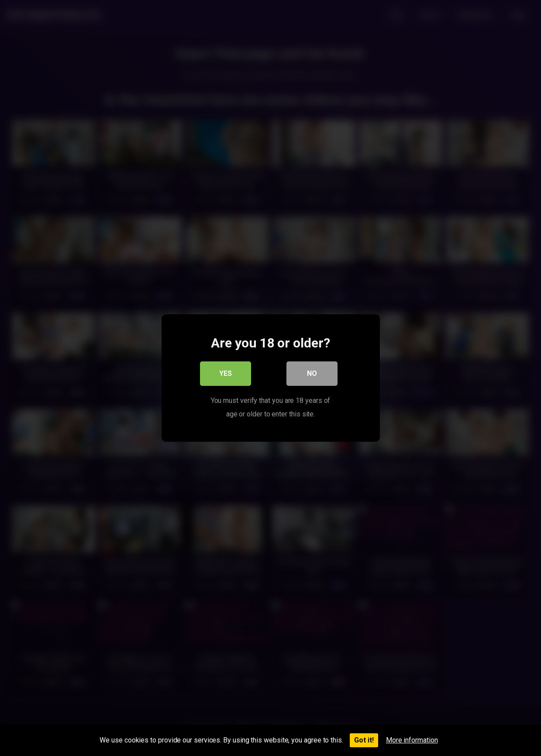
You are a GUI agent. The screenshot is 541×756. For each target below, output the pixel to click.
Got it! (364, 740)
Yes (226, 374)
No (312, 374)
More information (412, 740)
